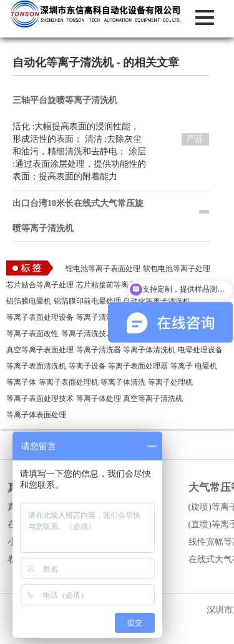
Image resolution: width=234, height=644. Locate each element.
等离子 (182, 366)
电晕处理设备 (200, 350)
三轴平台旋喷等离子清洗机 (65, 100)
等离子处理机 (170, 382)
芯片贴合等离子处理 (40, 285)
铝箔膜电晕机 (29, 301)
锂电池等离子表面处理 (103, 269)
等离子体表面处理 (36, 415)
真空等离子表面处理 (40, 350)
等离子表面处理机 (69, 382)
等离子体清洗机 (149, 350)
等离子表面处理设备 (40, 317)
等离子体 (21, 382)
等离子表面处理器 (138, 366)
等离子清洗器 (99, 350)
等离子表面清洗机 (36, 366)
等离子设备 (87, 366)
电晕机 (206, 366)
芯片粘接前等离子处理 (114, 285)
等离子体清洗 (123, 382)
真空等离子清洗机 (153, 399)
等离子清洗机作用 (106, 317)
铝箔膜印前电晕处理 (87, 301)
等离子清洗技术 (87, 334)
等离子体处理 (99, 399)
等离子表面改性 (32, 334)
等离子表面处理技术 (40, 399)
